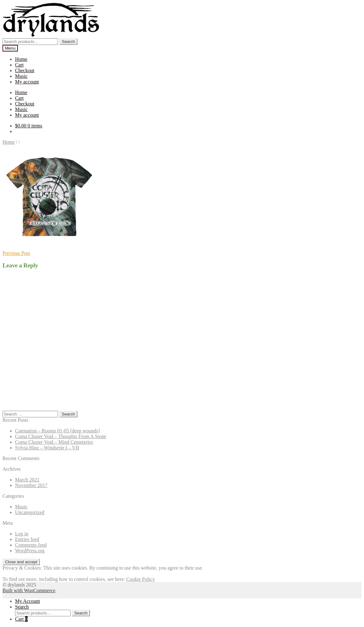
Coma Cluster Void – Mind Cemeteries (54, 442)
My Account (28, 601)
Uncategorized (30, 512)
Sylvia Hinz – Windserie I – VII (47, 448)
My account (27, 82)
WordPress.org (30, 551)
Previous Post (16, 253)
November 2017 (31, 485)
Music (21, 76)
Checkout (25, 70)
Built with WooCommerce (29, 590)
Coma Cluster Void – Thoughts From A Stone (61, 436)
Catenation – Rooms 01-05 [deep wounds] (58, 431)
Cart (19, 65)
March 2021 (27, 480)
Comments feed (31, 545)
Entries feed (27, 539)
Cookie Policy (141, 579)
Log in (22, 534)
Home (21, 59)
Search (68, 42)
